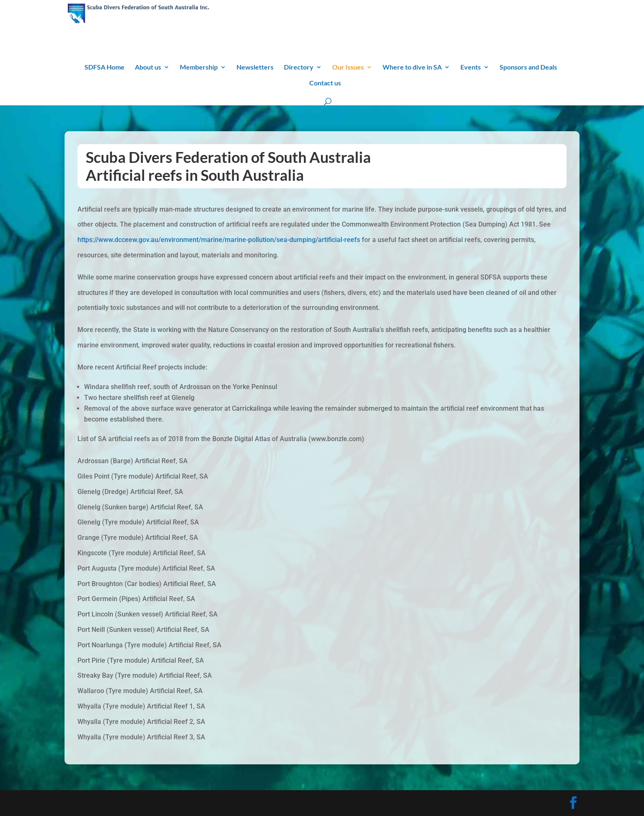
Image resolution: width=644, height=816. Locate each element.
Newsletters (255, 67)
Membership (199, 67)
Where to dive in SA (412, 67)
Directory (299, 67)
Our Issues (348, 67)
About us (148, 67)
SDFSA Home (104, 67)
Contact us (325, 83)
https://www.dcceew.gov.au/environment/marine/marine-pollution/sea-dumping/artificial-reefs (219, 240)
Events (471, 67)
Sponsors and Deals (528, 67)
